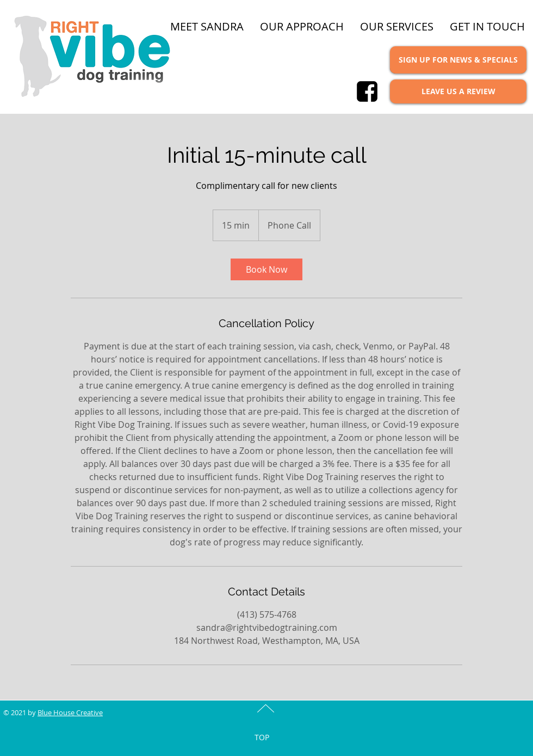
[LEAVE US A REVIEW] (458, 91)
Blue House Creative (70, 712)
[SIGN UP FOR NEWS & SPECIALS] (458, 60)
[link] (266, 269)
